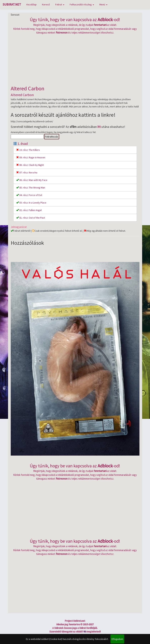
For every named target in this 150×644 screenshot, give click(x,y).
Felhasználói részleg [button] (82, 4)
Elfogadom (117, 639)
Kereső (46, 4)
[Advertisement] (75, 60)
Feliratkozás (52, 137)
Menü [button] (103, 4)
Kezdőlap (32, 4)
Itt (85, 631)
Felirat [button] (60, 4)
